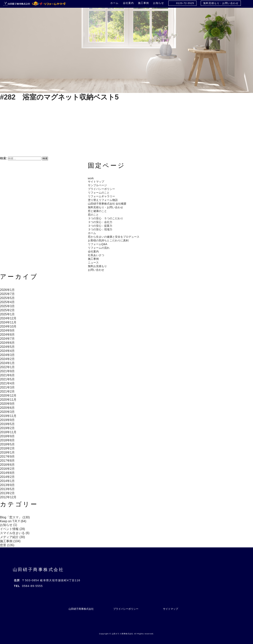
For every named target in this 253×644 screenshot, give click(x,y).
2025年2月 (7, 310)
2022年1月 (7, 367)
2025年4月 (7, 302)
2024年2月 (7, 359)
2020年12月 (8, 396)
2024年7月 (7, 339)
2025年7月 (7, 294)
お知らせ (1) (9, 525)
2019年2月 (7, 428)
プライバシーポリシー (101, 189)
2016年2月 (7, 469)
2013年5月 (7, 489)
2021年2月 (7, 391)
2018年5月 (7, 444)
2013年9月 (7, 485)
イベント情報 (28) (12, 529)
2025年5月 (7, 298)
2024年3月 (7, 355)
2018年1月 (7, 452)
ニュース (93, 262)
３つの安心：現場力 (100, 229)
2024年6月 (7, 343)
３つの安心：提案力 (100, 226)
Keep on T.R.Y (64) (13, 521)
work (91, 178)
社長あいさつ (96, 255)
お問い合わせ (96, 270)
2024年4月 (7, 351)
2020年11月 (8, 400)
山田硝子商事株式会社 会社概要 (107, 204)
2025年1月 (7, 314)
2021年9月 (7, 371)
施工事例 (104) (10, 541)
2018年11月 (8, 432)
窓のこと (93, 215)
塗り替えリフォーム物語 (103, 200)
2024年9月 (7, 331)
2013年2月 (7, 493)
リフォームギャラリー (101, 196)
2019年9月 (7, 420)
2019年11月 (8, 416)
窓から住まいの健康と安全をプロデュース (114, 237)
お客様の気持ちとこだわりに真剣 (108, 240)
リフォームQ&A (98, 244)
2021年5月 (7, 379)
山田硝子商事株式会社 (38, 570)
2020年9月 (7, 404)
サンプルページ (97, 185)
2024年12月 (8, 318)
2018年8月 (7, 440)
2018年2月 (7, 448)
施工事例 (143, 3)
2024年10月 (8, 326)
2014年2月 (7, 477)
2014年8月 (7, 473)
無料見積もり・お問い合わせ (221, 3)
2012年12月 (8, 497)
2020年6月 (7, 408)
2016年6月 (7, 465)
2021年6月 (7, 375)
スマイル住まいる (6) (15, 533)
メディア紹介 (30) (12, 537)
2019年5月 (7, 424)
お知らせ (159, 3)
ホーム (114, 3)
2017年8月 (7, 461)
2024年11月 (8, 322)
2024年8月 (7, 335)
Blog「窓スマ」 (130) (15, 517)
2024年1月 (7, 363)
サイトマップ (96, 182)
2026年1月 (7, 290)
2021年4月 (7, 383)
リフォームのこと (99, 193)
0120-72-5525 (185, 3)
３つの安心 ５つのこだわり (105, 218)
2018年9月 (7, 436)
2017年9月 (7, 457)
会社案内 (128, 3)
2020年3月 (7, 412)
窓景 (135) (7, 545)
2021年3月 (7, 387)
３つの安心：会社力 (100, 222)
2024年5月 (7, 347)
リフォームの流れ (99, 248)
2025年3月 (7, 306)
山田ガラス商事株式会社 (122, 634)
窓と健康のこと (97, 211)
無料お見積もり (97, 266)
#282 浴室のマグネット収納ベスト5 (59, 97)
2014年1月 (7, 481)
